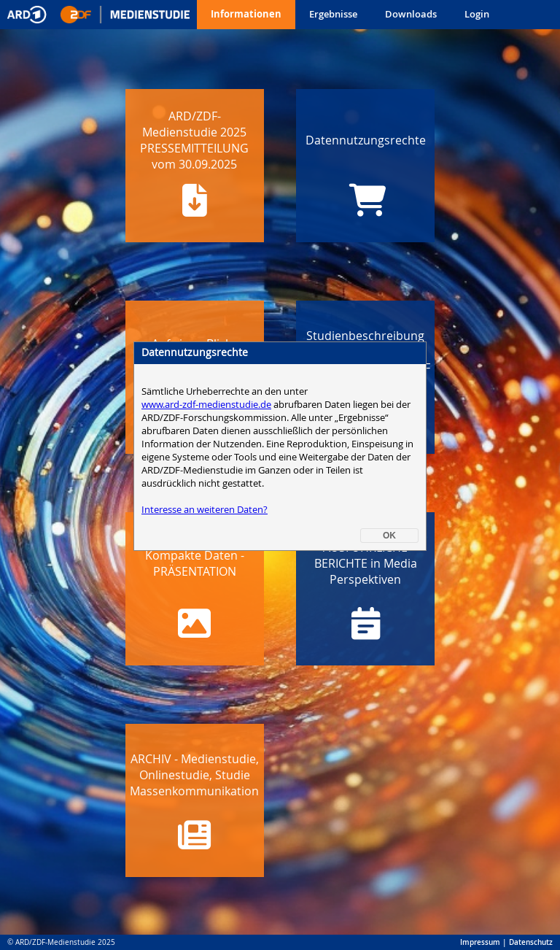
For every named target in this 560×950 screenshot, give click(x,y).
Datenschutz (531, 942)
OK (389, 323)
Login (477, 14)
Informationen (246, 14)
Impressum (480, 942)
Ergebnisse (333, 14)
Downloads (411, 14)
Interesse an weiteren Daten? (205, 297)
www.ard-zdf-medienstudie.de (206, 192)
